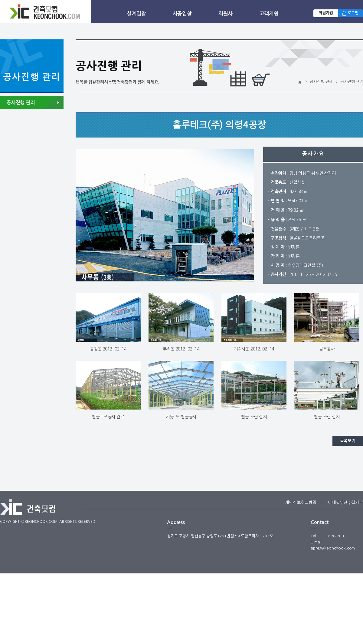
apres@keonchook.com (333, 548)
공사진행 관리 (321, 82)
